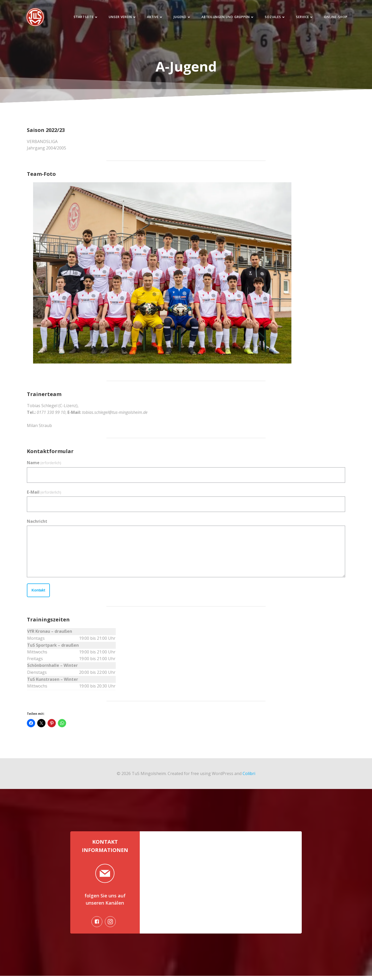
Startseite (83, 18)
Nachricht (37, 523)
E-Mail (44, 494)
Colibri (249, 775)
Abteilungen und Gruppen (225, 18)
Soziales (272, 18)
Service (302, 18)
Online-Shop (333, 18)
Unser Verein (120, 18)
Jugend (180, 18)
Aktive (152, 18)
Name (44, 464)
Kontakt (38, 592)
